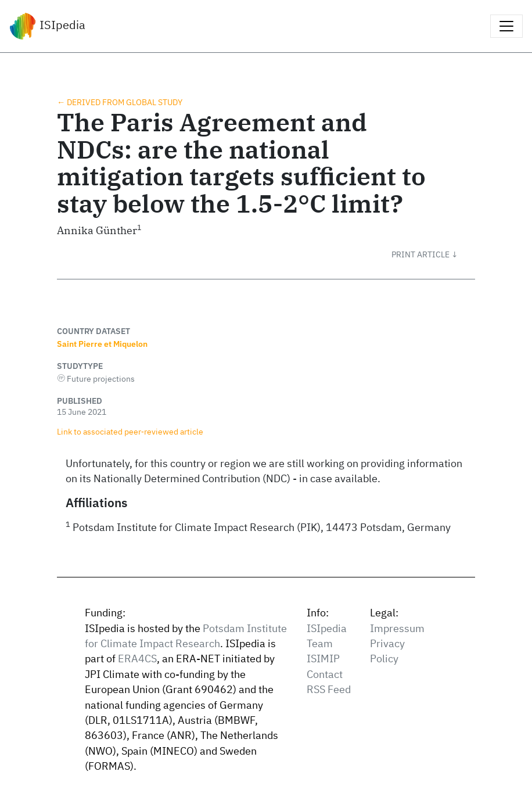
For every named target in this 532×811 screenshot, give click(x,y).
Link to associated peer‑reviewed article (130, 431)
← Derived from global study (120, 102)
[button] (433, 254)
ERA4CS (137, 659)
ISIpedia (47, 26)
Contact (325, 674)
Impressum (397, 628)
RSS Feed (329, 689)
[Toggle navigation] (506, 26)
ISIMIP (323, 659)
